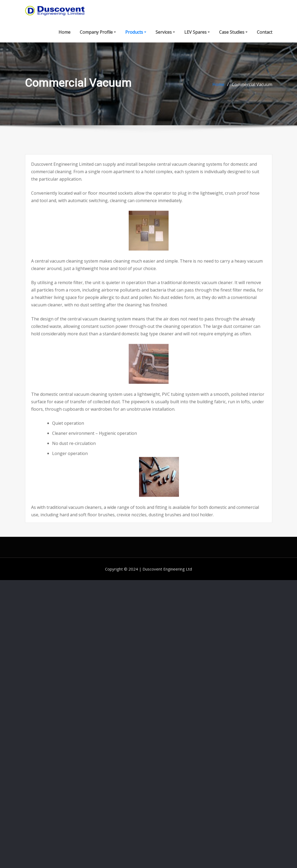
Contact (265, 35)
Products (136, 35)
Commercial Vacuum (252, 91)
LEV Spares (197, 35)
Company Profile (98, 35)
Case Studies (233, 35)
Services (165, 35)
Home (64, 35)
